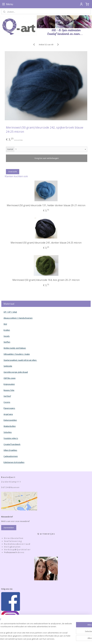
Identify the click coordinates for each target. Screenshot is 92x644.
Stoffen (7, 342)
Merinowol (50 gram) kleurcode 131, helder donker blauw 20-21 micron (46, 205)
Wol (5, 324)
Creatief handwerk (12, 444)
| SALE (14, 312)
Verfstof (7, 396)
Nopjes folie (9, 390)
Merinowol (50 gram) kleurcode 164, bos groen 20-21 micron (46, 280)
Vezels (7, 336)
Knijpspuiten (9, 384)
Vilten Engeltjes (10, 450)
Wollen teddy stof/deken (15, 348)
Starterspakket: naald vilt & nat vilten (20, 360)
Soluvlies (8, 432)
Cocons (7, 402)
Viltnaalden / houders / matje (17, 354)
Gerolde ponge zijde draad (16, 372)
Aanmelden (9, 528)
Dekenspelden (10, 420)
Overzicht (13, 172)
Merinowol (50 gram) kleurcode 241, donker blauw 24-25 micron (46, 243)
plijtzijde (8, 366)
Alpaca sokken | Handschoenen (18, 318)
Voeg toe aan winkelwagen (47, 158)
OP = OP (7, 312)
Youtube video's (11, 438)
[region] (26, 625)
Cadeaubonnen (11, 456)
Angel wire (8, 414)
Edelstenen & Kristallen (14, 462)
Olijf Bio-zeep (10, 378)
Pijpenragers (9, 408)
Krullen (7, 330)
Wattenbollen (10, 426)
